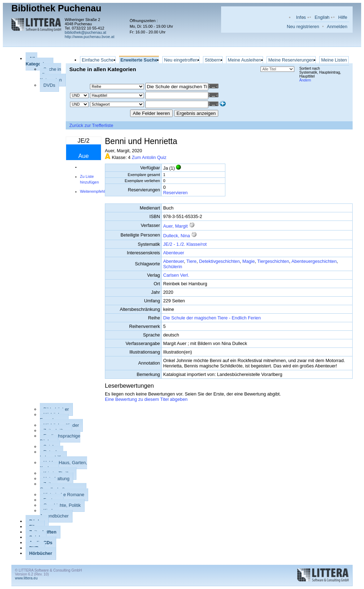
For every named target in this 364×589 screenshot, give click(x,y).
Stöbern (213, 60)
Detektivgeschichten (220, 261)
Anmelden (337, 26)
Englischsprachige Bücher (60, 439)
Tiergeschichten (273, 261)
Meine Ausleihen (245, 60)
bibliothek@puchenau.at (85, 32)
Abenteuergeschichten (314, 261)
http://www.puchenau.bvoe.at (90, 37)
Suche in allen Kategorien (51, 75)
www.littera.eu (26, 578)
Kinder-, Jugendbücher (54, 513)
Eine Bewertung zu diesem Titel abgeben (146, 399)
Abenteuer (174, 253)
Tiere (191, 261)
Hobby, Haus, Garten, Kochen (63, 465)
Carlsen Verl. (176, 275)
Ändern (305, 80)
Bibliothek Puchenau (56, 8)
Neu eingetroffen (181, 60)
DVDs (49, 85)
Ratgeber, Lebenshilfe (52, 455)
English (322, 17)
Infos (301, 17)
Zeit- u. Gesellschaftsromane (61, 487)
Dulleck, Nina (177, 236)
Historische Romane (64, 495)
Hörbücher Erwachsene (52, 417)
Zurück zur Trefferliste (91, 125)
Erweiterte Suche (139, 60)
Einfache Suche (98, 60)
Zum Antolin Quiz (149, 157)
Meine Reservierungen (291, 60)
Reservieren (175, 193)
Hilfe (343, 17)
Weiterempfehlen (95, 191)
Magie (249, 261)
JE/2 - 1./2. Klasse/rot (185, 244)
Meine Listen (334, 60)
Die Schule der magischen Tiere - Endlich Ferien (212, 318)
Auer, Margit (175, 226)
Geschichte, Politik (62, 505)
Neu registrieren (303, 26)
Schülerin (173, 267)
